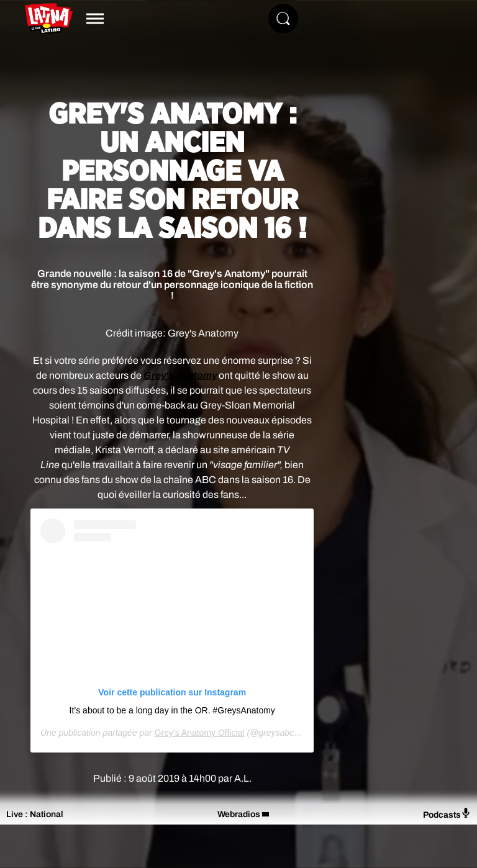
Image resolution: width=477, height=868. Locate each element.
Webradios (239, 814)
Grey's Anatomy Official (200, 733)
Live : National (35, 814)
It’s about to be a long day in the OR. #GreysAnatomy (172, 710)
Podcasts (447, 814)
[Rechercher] (283, 19)
